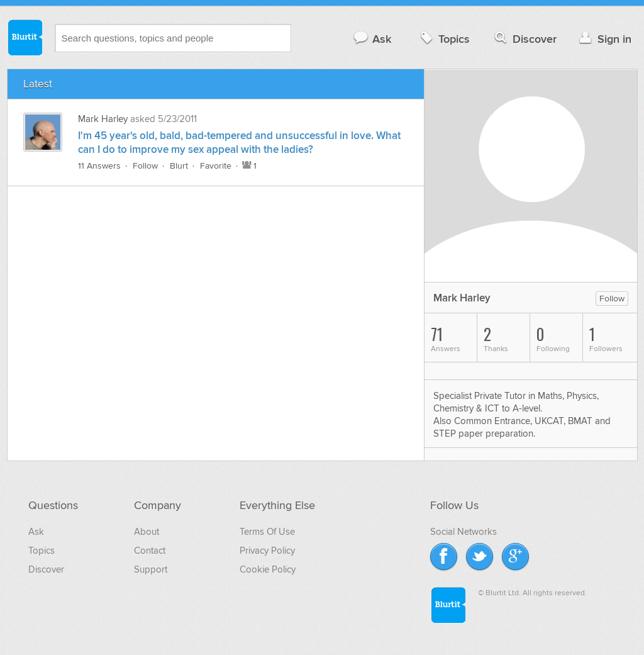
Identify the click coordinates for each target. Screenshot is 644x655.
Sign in (604, 39)
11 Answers (99, 166)
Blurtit (25, 37)
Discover (524, 39)
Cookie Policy (268, 569)
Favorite (216, 166)
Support (151, 569)
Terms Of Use (267, 532)
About (147, 532)
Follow (145, 166)
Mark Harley (103, 119)
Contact (150, 551)
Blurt (179, 166)
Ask (372, 39)
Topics (444, 39)
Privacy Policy (267, 551)
